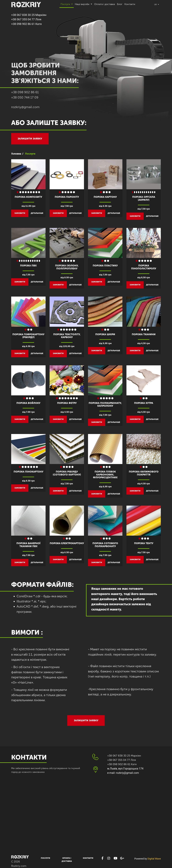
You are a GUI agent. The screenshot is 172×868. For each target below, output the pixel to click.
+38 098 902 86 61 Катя (26, 24)
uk (156, 4)
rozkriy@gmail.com (25, 107)
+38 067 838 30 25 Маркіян (29, 15)
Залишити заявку (30, 139)
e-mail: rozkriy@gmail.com (123, 773)
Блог (120, 4)
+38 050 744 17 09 (25, 97)
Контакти (130, 4)
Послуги (45, 858)
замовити (20, 213)
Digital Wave (154, 859)
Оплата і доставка (105, 4)
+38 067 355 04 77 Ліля (26, 19)
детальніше (37, 213)
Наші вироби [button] (82, 4)
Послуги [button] (66, 4)
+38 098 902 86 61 (25, 92)
